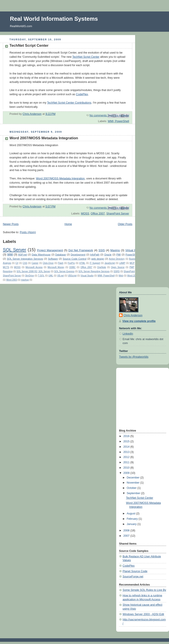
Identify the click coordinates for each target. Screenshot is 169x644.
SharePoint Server (118, 214)
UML (51, 276)
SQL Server (15, 250)
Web (121, 276)
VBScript (72, 276)
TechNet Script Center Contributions (69, 103)
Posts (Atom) (28, 232)
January (132, 524)
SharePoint (129, 271)
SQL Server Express (64, 271)
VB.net (61, 276)
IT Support (95, 263)
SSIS (102, 250)
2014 (127, 447)
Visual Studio (87, 276)
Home (68, 224)
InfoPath (95, 255)
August (131, 514)
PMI (118, 255)
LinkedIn (128, 334)
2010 (127, 468)
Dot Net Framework (81, 250)
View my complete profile (139, 321)
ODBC (72, 267)
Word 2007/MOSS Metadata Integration (44, 138)
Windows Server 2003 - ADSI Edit (143, 614)
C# (17, 263)
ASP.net (22, 255)
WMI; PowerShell (118, 121)
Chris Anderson (133, 315)
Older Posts (125, 224)
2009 (127, 473)
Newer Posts (11, 224)
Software (53, 259)
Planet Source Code (135, 571)
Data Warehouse (41, 255)
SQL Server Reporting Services (94, 271)
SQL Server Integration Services (25, 259)
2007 (127, 536)
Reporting (8, 271)
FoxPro (71, 263)
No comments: (99, 115)
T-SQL (41, 276)
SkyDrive (29, 276)
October (132, 488)
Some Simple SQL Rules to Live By (144, 590)
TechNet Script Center (29, 46)
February (133, 519)
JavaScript (110, 263)
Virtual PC (132, 250)
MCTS (6, 267)
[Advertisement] (132, 398)
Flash (61, 263)
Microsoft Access (34, 267)
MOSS (85, 214)
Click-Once (48, 263)
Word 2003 (12, 280)
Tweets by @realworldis (134, 357)
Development (78, 255)
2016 (127, 436)
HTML (82, 263)
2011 (127, 462)
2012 (127, 457)
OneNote (102, 267)
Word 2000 (133, 276)
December (134, 478)
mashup (25, 280)
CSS (25, 263)
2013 (127, 452)
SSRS (117, 271)
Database (61, 255)
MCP (132, 263)
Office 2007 (98, 214)
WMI (10, 255)
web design (98, 259)
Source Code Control (75, 259)
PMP (132, 267)
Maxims (115, 250)
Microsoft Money (56, 267)
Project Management (50, 250)
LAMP (122, 263)
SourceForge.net (133, 577)
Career (35, 263)
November (134, 483)
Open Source (118, 267)
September (134, 493)
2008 (127, 530)
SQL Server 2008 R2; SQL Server (33, 271)
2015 (127, 441)
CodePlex (82, 94)
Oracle (108, 255)
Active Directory (117, 259)
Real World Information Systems (54, 19)
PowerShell (132, 255)
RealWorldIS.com (21, 26)
